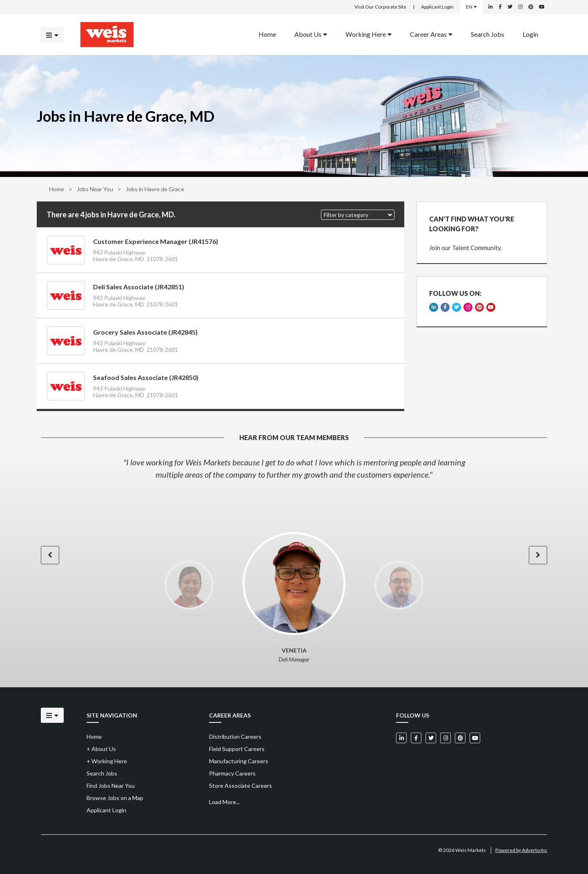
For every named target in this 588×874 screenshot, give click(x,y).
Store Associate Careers (241, 786)
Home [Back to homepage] (267, 34)
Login (530, 34)
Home (57, 189)
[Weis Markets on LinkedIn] (491, 7)
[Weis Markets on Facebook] (500, 7)
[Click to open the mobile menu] (52, 35)
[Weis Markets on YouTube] (542, 7)
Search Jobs (488, 34)
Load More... (224, 802)
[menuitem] (267, 35)
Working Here (369, 34)
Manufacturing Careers (239, 761)
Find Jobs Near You (111, 786)
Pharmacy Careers (232, 773)
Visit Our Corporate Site (380, 7)
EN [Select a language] (471, 7)
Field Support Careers (237, 749)
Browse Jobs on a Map (115, 798)
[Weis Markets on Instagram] (520, 7)
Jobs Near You (95, 189)
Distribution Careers (235, 737)
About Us (311, 34)
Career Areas (431, 34)
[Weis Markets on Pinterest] (531, 7)
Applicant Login (437, 7)
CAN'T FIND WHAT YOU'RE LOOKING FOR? (472, 224)
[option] (294, 468)
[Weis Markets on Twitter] (510, 7)
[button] (358, 215)
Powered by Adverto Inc (521, 850)
